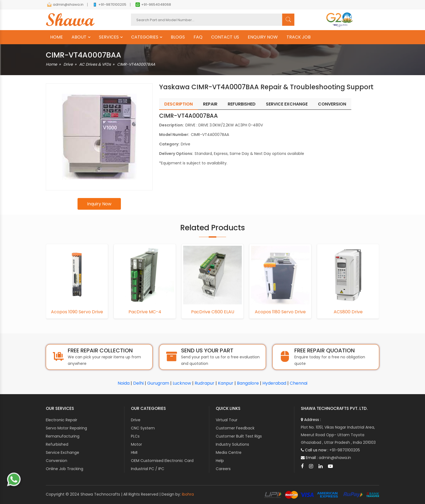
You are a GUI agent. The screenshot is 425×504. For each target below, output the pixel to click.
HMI (134, 452)
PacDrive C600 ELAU (213, 312)
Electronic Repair (62, 420)
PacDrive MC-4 (145, 312)
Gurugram (158, 383)
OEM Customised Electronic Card (162, 461)
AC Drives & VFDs (95, 64)
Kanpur (226, 383)
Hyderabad (274, 383)
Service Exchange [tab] (287, 104)
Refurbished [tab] (242, 104)
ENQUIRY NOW (263, 37)
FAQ (198, 37)
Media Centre (229, 452)
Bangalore (248, 383)
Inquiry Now (99, 204)
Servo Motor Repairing (66, 428)
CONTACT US (225, 37)
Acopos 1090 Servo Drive (77, 312)
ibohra (188, 494)
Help (220, 461)
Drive (68, 64)
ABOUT (79, 37)
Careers (223, 469)
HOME (57, 37)
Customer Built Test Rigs (239, 436)
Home (51, 64)
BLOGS (178, 37)
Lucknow (182, 383)
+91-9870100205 (110, 4)
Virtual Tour (227, 420)
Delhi (138, 383)
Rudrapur (205, 383)
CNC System (143, 428)
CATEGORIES (145, 37)
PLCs (135, 436)
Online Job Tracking (65, 469)
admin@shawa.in (65, 4)
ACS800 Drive (348, 312)
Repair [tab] (210, 104)
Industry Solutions (232, 444)
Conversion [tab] (332, 104)
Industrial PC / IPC (148, 469)
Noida (124, 383)
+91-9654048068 (153, 4)
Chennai (299, 383)
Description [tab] (178, 104)
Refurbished (57, 444)
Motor (136, 444)
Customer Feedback (235, 428)
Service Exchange (62, 452)
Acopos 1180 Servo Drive (280, 312)
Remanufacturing (63, 436)
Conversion (57, 461)
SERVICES (109, 37)
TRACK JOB (299, 37)
